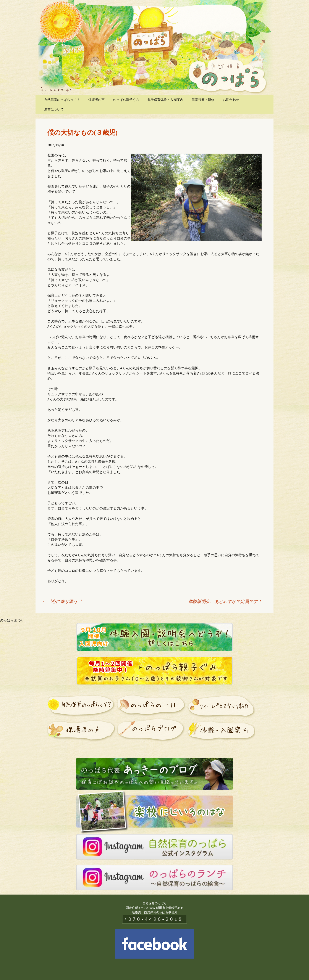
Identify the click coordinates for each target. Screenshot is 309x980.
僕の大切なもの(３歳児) (83, 133)
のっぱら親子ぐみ (126, 100)
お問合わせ (231, 100)
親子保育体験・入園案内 (165, 100)
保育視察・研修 (203, 100)
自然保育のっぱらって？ (62, 100)
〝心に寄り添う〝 (62, 601)
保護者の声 (96, 100)
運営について (54, 109)
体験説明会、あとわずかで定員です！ (228, 601)
